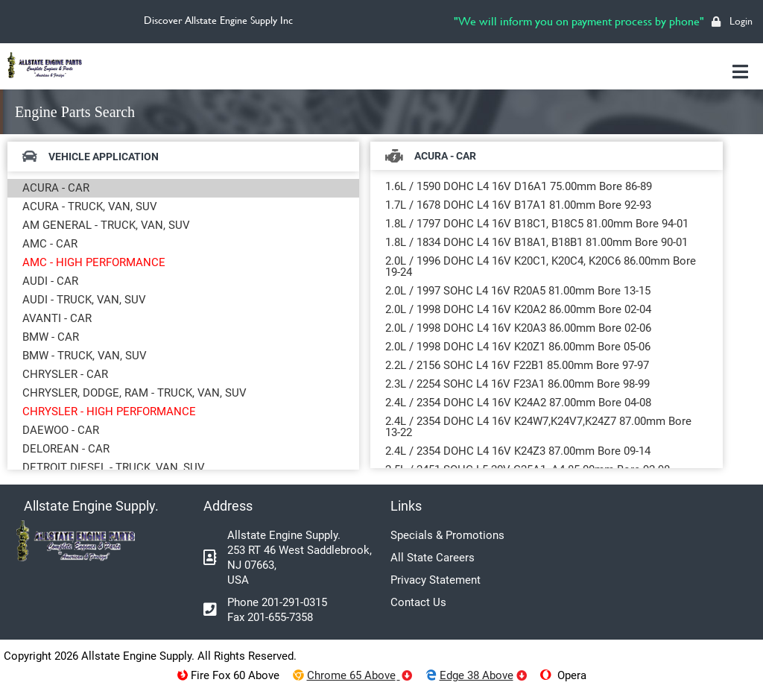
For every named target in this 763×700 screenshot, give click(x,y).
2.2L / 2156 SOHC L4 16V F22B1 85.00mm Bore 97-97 (517, 365)
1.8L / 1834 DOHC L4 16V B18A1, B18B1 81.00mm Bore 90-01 (536, 242)
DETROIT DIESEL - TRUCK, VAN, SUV (114, 467)
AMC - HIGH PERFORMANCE (94, 262)
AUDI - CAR (50, 281)
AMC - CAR (50, 244)
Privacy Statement (436, 580)
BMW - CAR (51, 337)
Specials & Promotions (447, 535)
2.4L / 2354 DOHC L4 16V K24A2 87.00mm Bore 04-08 (518, 403)
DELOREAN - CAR (66, 449)
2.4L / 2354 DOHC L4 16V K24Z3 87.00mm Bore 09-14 (518, 451)
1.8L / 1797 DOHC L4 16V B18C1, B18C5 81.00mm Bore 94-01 (537, 224)
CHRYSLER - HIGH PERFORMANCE (109, 412)
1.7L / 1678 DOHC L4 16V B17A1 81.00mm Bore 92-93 (518, 205)
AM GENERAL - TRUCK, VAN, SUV (106, 225)
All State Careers (433, 558)
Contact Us (418, 602)
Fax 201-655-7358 (270, 617)
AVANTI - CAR (57, 318)
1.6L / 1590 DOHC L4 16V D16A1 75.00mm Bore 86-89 (519, 186)
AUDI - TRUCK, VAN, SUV (84, 300)
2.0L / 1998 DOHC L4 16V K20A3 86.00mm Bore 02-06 (518, 328)
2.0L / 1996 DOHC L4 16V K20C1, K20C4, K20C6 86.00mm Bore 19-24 (541, 267)
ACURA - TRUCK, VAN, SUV (90, 206)
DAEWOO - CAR (61, 430)
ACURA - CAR (56, 188)
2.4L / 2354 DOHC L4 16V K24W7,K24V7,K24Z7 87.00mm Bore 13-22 (538, 427)
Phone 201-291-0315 (277, 602)
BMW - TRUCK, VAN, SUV (85, 356)
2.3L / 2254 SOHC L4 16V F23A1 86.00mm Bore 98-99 (517, 384)
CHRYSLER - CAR (65, 374)
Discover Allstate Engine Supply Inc (218, 20)
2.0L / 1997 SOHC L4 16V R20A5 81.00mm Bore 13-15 (518, 291)
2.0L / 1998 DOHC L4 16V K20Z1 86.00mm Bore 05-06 (518, 347)
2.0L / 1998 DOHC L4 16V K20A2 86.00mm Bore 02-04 (518, 309)
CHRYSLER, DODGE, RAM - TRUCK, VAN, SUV (134, 393)
